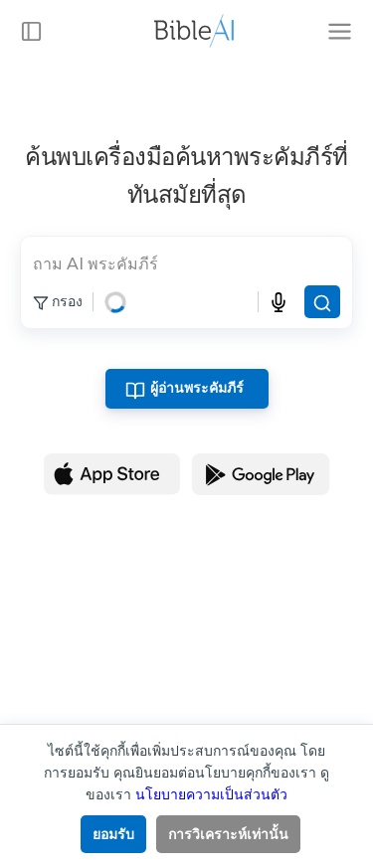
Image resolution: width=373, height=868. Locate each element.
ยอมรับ (113, 834)
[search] (186, 263)
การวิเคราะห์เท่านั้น (228, 834)
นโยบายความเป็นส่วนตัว (211, 794)
